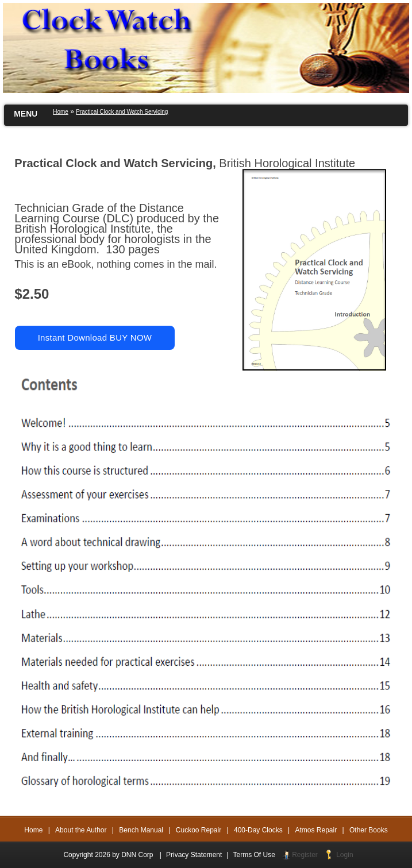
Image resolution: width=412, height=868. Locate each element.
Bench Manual (141, 830)
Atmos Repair (316, 830)
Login (344, 855)
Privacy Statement (194, 855)
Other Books (369, 830)
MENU (26, 114)
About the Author (81, 830)
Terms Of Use (254, 855)
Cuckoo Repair (199, 830)
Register (305, 855)
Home (33, 830)
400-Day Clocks (258, 830)
